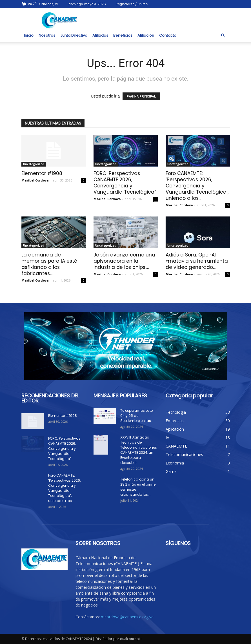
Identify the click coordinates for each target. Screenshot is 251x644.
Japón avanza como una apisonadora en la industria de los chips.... (124, 261)
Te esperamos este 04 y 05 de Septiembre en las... (137, 416)
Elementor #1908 (42, 173)
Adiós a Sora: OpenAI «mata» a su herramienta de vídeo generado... (197, 261)
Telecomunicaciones (184, 454)
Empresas (175, 421)
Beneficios (123, 35)
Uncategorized (34, 164)
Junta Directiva (74, 35)
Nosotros (47, 35)
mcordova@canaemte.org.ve (127, 617)
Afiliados (100, 35)
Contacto (168, 35)
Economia (175, 463)
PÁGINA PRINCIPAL (141, 96)
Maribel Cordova (35, 180)
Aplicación (175, 429)
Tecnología (176, 412)
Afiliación (146, 35)
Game (171, 471)
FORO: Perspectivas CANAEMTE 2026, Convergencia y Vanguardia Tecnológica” (125, 183)
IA (167, 438)
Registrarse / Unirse (132, 4)
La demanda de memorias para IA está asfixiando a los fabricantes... (49, 264)
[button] (223, 36)
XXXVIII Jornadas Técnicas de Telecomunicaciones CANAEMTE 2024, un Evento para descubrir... (139, 450)
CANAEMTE (176, 446)
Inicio (29, 35)
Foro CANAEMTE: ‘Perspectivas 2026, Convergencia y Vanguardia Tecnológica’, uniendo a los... (197, 186)
